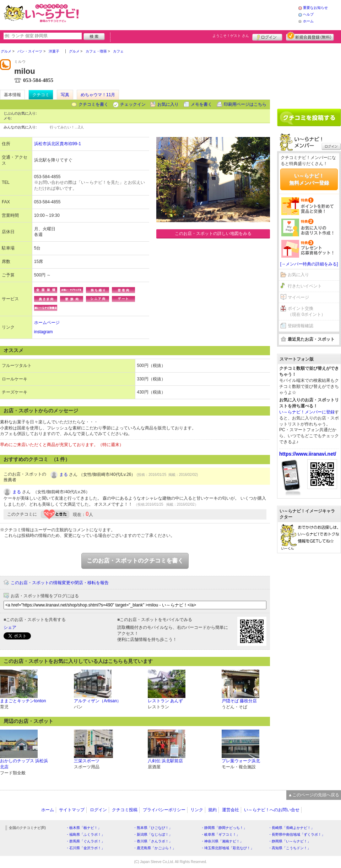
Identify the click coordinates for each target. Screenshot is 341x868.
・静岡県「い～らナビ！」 (289, 841)
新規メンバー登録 (310, 36)
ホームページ (47, 323)
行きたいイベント (305, 286)
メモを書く (201, 104)
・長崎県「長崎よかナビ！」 (291, 828)
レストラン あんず (165, 701)
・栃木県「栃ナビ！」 (83, 828)
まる (64, 474)
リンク (197, 810)
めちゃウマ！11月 (98, 95)
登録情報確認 (301, 326)
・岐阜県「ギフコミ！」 (220, 834)
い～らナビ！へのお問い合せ (272, 810)
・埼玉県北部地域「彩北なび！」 (227, 848)
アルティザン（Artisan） (98, 701)
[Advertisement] (309, 73)
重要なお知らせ (315, 8)
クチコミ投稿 (125, 810)
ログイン (267, 36)
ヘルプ (308, 14)
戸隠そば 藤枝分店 (239, 701)
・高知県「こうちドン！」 (289, 848)
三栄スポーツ (87, 761)
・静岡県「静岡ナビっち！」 (224, 828)
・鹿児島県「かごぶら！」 (155, 848)
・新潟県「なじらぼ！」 (153, 834)
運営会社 (231, 810)
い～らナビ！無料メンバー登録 (309, 179)
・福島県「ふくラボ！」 (85, 834)
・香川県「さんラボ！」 (153, 841)
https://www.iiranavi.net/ (308, 454)
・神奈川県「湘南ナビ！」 (222, 841)
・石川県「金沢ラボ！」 (85, 848)
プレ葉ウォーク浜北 (241, 761)
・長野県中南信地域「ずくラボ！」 (297, 834)
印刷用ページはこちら (245, 104)
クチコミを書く (93, 104)
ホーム (308, 21)
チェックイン (133, 104)
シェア (10, 627)
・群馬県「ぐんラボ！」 (85, 841)
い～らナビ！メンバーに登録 (307, 412)
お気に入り (168, 104)
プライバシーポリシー (164, 810)
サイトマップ (72, 810)
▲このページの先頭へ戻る (314, 795)
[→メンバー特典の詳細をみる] (309, 264)
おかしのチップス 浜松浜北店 (24, 764)
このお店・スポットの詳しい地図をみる (213, 234)
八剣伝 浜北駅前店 (165, 761)
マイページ (298, 297)
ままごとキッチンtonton (23, 701)
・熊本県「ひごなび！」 (153, 828)
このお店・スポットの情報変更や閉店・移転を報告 (60, 583)
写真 (65, 95)
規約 (212, 810)
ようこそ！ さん (231, 36)
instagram (44, 332)
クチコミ (41, 95)
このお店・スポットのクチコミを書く (135, 561)
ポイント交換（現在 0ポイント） (307, 311)
